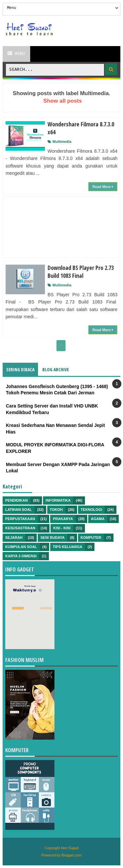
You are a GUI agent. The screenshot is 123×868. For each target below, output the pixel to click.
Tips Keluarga (68, 547)
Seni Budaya (52, 538)
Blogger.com (72, 855)
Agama (98, 519)
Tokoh (56, 510)
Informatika (58, 500)
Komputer (91, 538)
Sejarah (14, 538)
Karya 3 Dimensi (21, 556)
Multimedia (62, 142)
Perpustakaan (20, 519)
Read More (103, 187)
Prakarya (63, 519)
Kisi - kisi (62, 528)
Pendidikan (16, 500)
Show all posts (63, 101)
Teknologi (91, 510)
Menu (16, 54)
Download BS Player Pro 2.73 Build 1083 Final (81, 272)
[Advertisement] (61, 227)
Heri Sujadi (70, 848)
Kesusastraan (20, 528)
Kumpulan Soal (21, 547)
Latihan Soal (19, 510)
